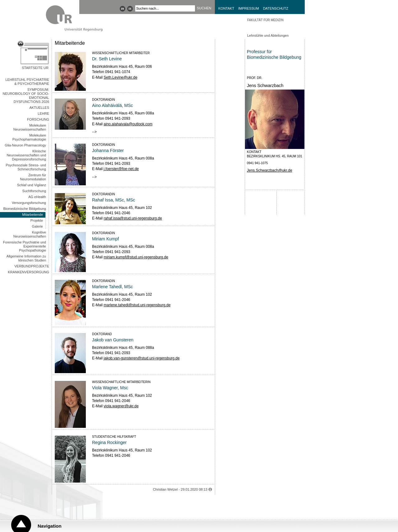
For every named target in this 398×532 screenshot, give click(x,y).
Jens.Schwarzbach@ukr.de (270, 170)
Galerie (37, 226)
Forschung (38, 119)
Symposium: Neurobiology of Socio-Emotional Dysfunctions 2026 (26, 96)
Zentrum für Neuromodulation (33, 177)
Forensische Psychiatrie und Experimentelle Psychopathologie (25, 246)
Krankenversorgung (28, 272)
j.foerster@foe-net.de (121, 169)
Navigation (50, 526)
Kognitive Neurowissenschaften (30, 234)
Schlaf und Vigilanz (32, 185)
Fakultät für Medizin (265, 20)
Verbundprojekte (32, 266)
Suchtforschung (34, 191)
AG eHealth (37, 197)
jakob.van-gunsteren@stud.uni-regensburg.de (141, 358)
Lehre (43, 113)
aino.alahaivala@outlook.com (128, 124)
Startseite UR (35, 68)
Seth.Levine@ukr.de (120, 77)
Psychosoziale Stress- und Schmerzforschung (26, 167)
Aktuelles (39, 108)
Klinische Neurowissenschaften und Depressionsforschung (26, 155)
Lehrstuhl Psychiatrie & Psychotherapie (27, 82)
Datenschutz (276, 8)
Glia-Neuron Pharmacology (25, 145)
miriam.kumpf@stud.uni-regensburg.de (136, 257)
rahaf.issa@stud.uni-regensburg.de (133, 218)
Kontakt (226, 8)
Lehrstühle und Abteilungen (268, 35)
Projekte (37, 220)
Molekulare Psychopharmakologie (29, 137)
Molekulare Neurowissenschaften (30, 127)
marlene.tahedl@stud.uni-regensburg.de (137, 305)
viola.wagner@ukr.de (121, 406)
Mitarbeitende (32, 215)
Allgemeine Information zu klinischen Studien (26, 258)
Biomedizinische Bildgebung (25, 209)
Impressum (249, 8)
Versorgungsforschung (29, 203)
